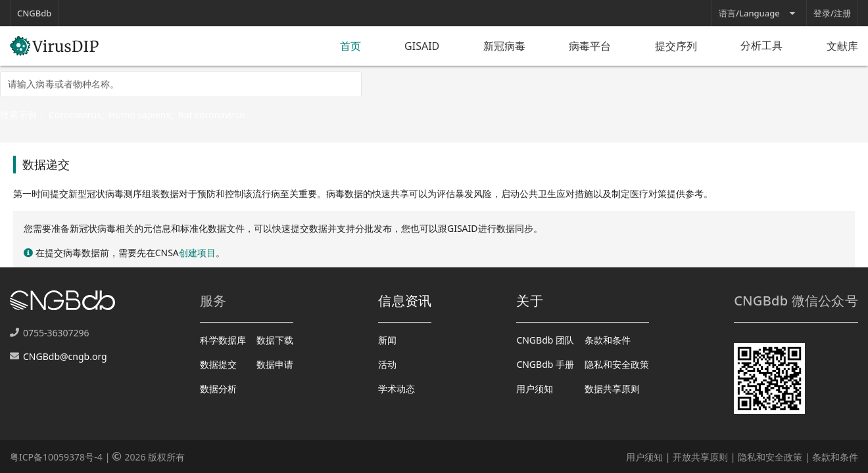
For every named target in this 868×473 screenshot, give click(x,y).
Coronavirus (75, 115)
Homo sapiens (139, 115)
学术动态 (397, 389)
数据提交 (218, 364)
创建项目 (197, 253)
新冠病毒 (504, 46)
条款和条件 (608, 340)
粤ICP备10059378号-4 (56, 457)
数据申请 (275, 364)
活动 (387, 364)
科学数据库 (223, 340)
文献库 (842, 46)
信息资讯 (405, 301)
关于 (530, 301)
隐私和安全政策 (617, 364)
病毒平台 (590, 46)
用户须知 (535, 389)
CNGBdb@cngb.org (65, 356)
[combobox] (181, 84)
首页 (350, 46)
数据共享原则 (612, 389)
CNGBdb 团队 (545, 340)
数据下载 (275, 340)
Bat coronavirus (212, 115)
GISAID (422, 46)
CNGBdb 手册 (545, 364)
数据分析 (218, 389)
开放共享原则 (700, 457)
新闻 (387, 340)
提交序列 (676, 46)
